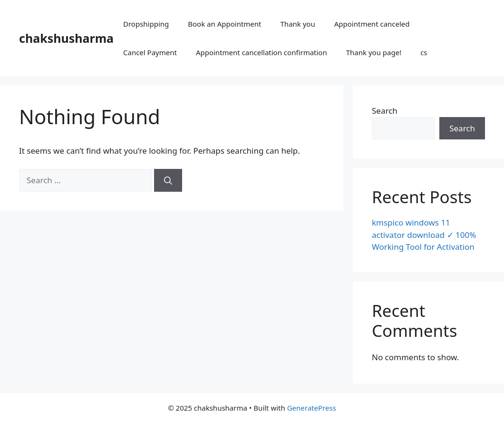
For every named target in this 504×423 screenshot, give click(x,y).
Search (385, 111)
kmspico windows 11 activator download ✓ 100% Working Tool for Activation (424, 235)
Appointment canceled (372, 24)
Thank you (298, 24)
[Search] (168, 180)
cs (424, 52)
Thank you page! (374, 52)
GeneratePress (312, 408)
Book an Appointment (224, 24)
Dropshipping (146, 24)
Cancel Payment (150, 52)
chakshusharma (66, 38)
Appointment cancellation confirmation (262, 52)
